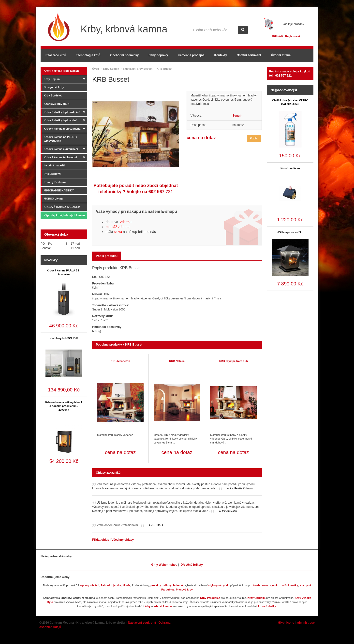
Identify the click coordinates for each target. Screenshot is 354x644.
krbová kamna (163, 606)
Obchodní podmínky (124, 55)
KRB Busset (164, 69)
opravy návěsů (90, 585)
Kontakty (221, 55)
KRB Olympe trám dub (233, 361)
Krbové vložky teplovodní (60, 120)
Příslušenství (52, 174)
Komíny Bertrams (55, 182)
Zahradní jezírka (111, 585)
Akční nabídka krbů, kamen (61, 71)
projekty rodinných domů (167, 585)
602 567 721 (161, 192)
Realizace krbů (56, 55)
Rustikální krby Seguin (138, 69)
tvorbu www (261, 585)
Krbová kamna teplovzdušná (62, 129)
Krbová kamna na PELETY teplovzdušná (61, 139)
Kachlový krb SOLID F (64, 338)
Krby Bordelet (53, 95)
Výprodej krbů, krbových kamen (64, 215)
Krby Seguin (52, 79)
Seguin (237, 116)
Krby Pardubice (210, 598)
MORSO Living (53, 199)
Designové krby (54, 87)
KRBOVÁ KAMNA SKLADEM (62, 207)
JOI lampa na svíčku (290, 232)
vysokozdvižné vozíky (284, 585)
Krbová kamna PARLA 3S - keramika (64, 272)
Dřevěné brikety (192, 565)
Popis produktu (107, 256)
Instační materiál (54, 165)
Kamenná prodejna (191, 55)
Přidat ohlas (101, 540)
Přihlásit (278, 36)
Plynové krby (184, 590)
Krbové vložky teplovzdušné (62, 112)
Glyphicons (286, 623)
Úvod (96, 69)
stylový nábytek (218, 585)
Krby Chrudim (257, 598)
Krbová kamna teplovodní (60, 157)
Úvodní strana (281, 55)
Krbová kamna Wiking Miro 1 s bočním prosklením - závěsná (64, 406)
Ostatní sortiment (249, 55)
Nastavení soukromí (142, 623)
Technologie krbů (88, 55)
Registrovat (293, 36)
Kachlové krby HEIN (57, 104)
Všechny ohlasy (123, 540)
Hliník (127, 585)
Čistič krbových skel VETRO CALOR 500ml (290, 102)
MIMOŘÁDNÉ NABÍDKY (59, 190)
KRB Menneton (120, 361)
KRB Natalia (177, 361)
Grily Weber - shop (164, 565)
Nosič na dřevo (290, 168)
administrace (306, 623)
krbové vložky (267, 606)
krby (148, 606)
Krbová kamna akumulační (61, 149)
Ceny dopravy (158, 55)
